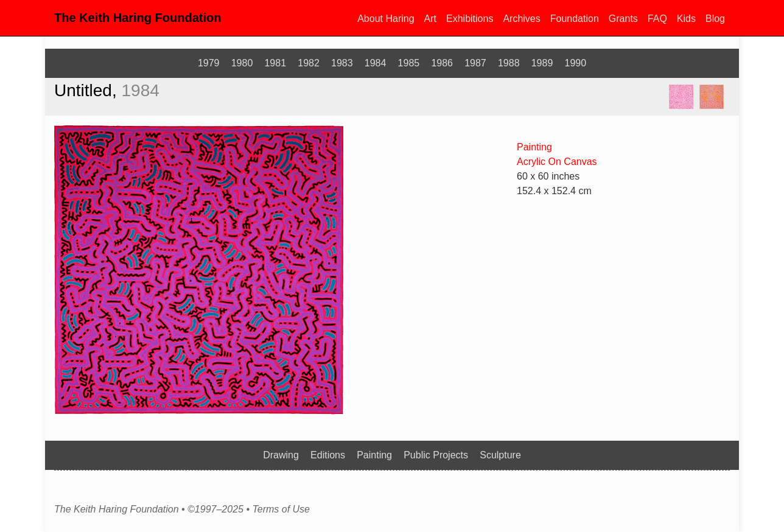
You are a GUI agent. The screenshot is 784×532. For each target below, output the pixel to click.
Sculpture (500, 455)
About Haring (386, 19)
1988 (509, 63)
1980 (242, 63)
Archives (521, 19)
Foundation (575, 19)
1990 (576, 63)
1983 (342, 63)
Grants (623, 19)
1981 (275, 63)
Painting (534, 147)
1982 (309, 63)
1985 (409, 63)
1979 (209, 63)
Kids (686, 19)
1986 (442, 63)
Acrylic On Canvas (557, 162)
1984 (376, 63)
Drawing (281, 455)
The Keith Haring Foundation (138, 18)
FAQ (657, 19)
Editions (328, 455)
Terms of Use (281, 509)
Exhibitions (470, 19)
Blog (715, 19)
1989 (542, 63)
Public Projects (436, 455)
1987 (475, 63)
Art (430, 19)
